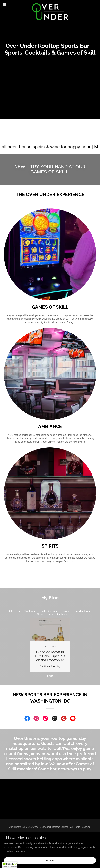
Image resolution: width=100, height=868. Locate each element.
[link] (50, 5)
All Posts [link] (14, 611)
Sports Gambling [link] (57, 614)
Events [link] (65, 611)
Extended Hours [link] (82, 611)
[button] (9, 5)
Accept (50, 860)
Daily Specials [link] (49, 611)
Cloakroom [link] (30, 611)
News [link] (40, 614)
